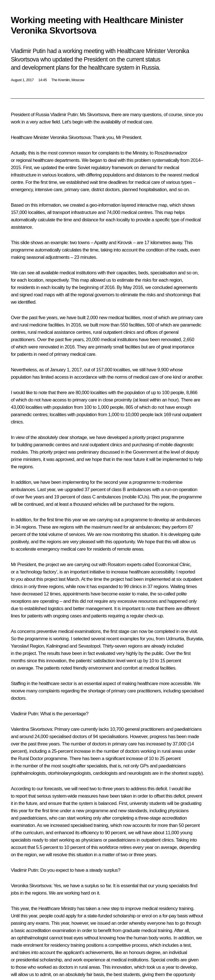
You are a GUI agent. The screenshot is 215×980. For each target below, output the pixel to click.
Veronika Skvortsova (70, 137)
